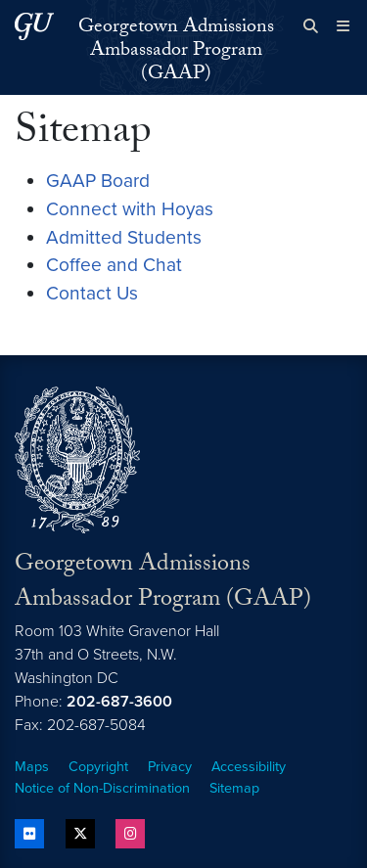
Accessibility (249, 767)
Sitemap (234, 788)
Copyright (98, 767)
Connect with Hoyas (130, 209)
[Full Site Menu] (343, 26)
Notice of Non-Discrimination (102, 788)
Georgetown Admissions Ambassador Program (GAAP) (176, 52)
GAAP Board (98, 181)
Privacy (170, 767)
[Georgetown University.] (34, 26)
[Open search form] (311, 26)
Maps (32, 767)
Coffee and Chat (114, 265)
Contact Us (92, 293)
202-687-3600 (119, 702)
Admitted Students (124, 237)
